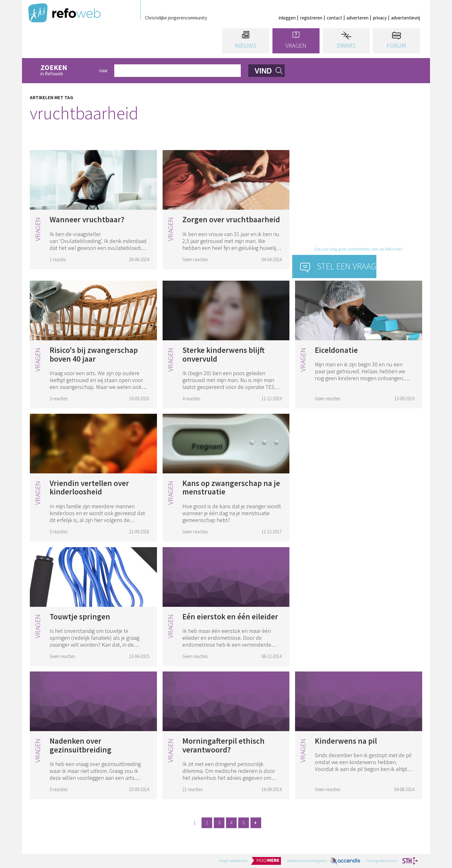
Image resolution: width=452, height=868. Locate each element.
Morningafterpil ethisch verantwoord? (223, 745)
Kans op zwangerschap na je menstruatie (231, 488)
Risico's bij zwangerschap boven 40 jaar (94, 354)
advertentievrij (406, 18)
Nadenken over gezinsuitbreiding (81, 745)
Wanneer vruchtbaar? (87, 219)
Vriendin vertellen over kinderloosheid (89, 488)
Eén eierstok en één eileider (230, 617)
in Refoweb (67, 70)
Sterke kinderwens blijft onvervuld (223, 354)
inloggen (287, 18)
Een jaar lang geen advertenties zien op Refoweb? (359, 249)
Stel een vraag (347, 266)
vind (263, 71)
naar (103, 70)
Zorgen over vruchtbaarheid (231, 219)
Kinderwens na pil (346, 741)
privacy (380, 18)
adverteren (358, 18)
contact (334, 18)
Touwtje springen (80, 617)
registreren (311, 18)
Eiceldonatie (336, 350)
